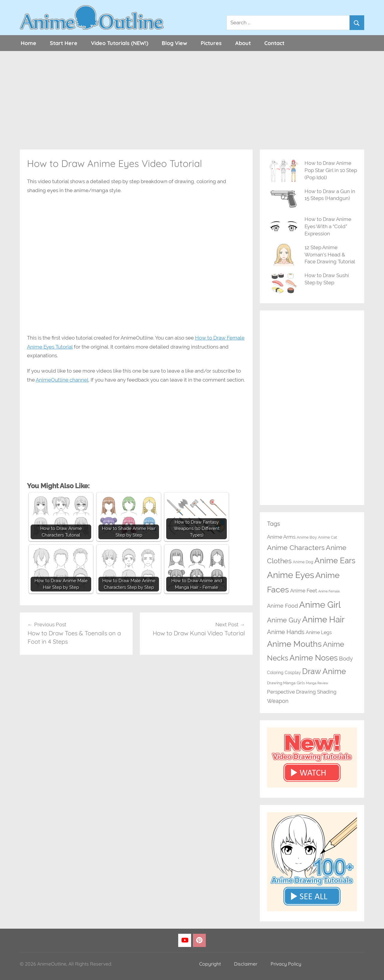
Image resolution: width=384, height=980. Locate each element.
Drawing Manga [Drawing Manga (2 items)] (281, 683)
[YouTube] (185, 941)
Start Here (64, 43)
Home (28, 43)
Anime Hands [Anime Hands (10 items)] (286, 632)
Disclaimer (246, 964)
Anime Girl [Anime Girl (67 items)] (320, 605)
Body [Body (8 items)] (346, 659)
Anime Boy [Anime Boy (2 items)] (307, 537)
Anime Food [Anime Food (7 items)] (282, 606)
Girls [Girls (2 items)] (301, 683)
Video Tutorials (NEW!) (120, 43)
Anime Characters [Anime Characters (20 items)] (296, 547)
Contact (274, 43)
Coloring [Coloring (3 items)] (275, 673)
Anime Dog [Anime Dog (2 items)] (303, 562)
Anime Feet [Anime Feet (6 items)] (304, 591)
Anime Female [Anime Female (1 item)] (329, 591)
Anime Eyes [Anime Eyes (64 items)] (291, 575)
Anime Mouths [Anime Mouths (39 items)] (294, 644)
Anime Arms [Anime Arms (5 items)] (281, 537)
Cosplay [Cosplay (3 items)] (293, 673)
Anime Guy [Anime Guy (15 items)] (284, 620)
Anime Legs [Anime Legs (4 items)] (319, 632)
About (243, 43)
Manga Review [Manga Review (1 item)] (317, 683)
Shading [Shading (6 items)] (327, 692)
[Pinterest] (199, 941)
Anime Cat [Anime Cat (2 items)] (327, 537)
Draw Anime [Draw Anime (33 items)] (324, 671)
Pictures (211, 43)
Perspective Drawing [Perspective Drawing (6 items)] (291, 692)
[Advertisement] (192, 100)
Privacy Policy (286, 964)
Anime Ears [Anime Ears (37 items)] (335, 560)
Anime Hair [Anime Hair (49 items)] (323, 619)
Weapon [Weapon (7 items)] (278, 701)
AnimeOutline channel (62, 380)
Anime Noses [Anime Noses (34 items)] (314, 658)
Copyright (210, 964)
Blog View (174, 43)
